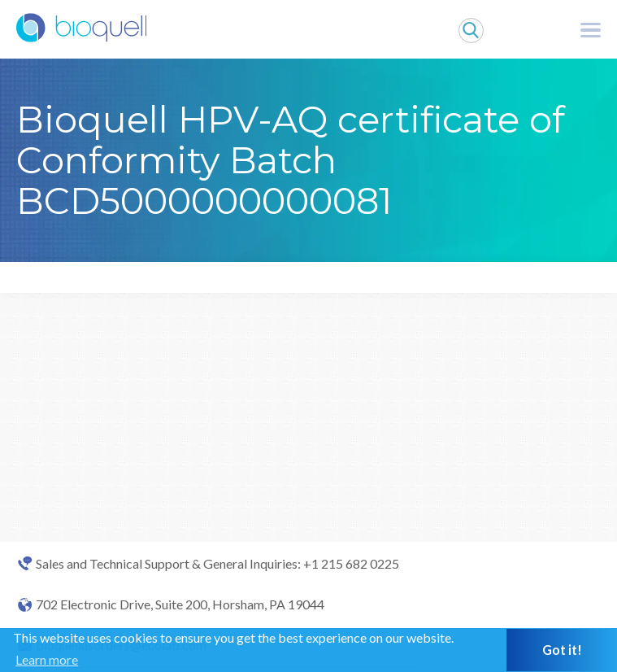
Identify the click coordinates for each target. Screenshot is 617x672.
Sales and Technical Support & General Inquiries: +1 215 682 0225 (217, 564)
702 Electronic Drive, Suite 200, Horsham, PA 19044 (180, 604)
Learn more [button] (47, 659)
